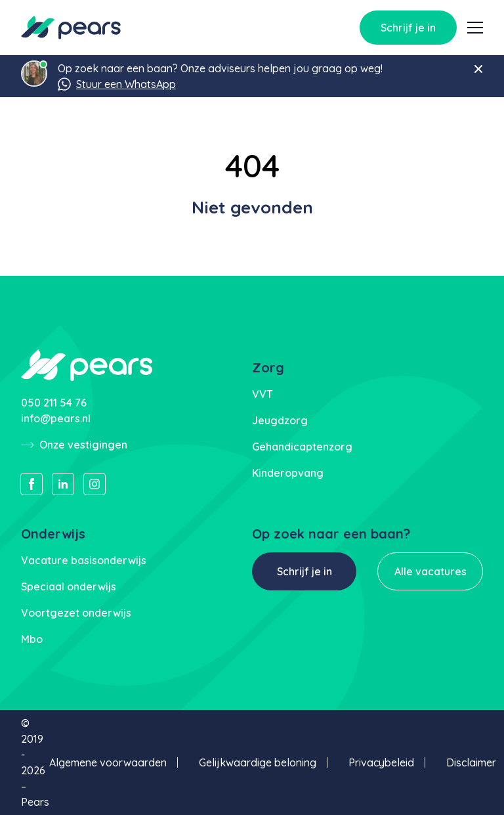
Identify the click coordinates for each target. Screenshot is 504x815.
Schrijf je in (408, 28)
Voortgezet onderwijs (76, 613)
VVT (262, 394)
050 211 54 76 (54, 403)
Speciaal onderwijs (69, 586)
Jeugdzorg (280, 420)
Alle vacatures (430, 571)
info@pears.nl (56, 418)
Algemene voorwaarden (108, 762)
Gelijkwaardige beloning (258, 762)
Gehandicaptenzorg (302, 447)
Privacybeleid (381, 762)
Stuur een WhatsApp (117, 84)
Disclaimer (471, 762)
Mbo (32, 639)
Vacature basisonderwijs (84, 560)
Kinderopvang (288, 473)
